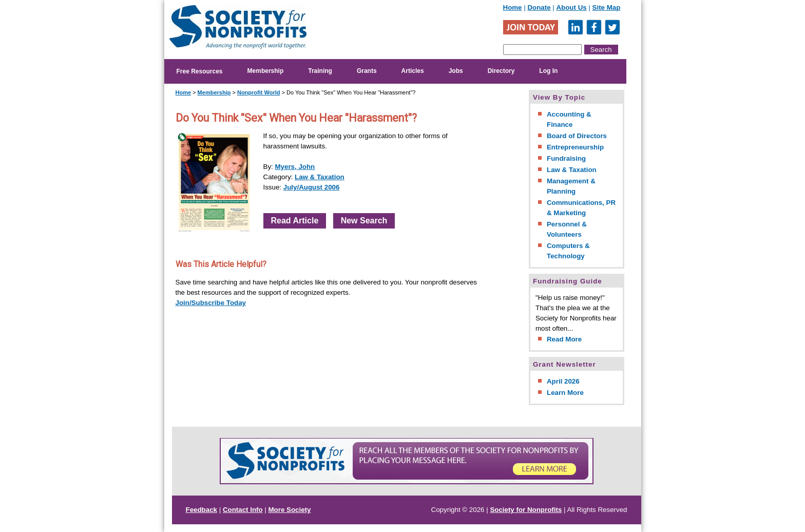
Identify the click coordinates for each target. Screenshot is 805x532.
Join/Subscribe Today (211, 303)
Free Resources (200, 71)
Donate (539, 7)
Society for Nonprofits (526, 510)
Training (320, 71)
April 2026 (563, 381)
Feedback (202, 510)
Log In (548, 71)
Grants (367, 71)
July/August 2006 (312, 187)
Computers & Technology (568, 251)
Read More (564, 339)
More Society (290, 510)
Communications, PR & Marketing (581, 208)
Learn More (565, 393)
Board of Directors (577, 136)
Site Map (607, 7)
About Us (571, 7)
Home (513, 7)
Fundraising (566, 158)
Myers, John (295, 167)
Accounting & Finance (569, 119)
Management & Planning (571, 186)
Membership (266, 71)
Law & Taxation (320, 177)
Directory (501, 71)
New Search (364, 221)
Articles (413, 71)
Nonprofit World (259, 92)
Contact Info (243, 510)
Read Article (295, 221)
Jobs (456, 71)
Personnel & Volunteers (567, 229)
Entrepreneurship (575, 147)
